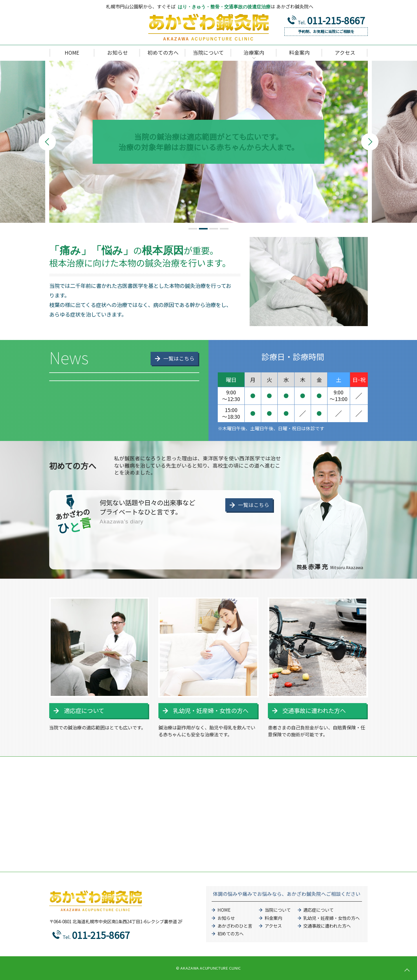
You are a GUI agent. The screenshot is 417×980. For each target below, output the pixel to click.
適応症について (84, 710)
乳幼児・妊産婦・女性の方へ (211, 710)
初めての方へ (231, 933)
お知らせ (226, 918)
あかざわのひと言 (235, 926)
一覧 (179, 358)
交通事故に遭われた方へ (314, 710)
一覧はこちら (254, 505)
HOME (224, 910)
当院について (278, 910)
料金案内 (273, 918)
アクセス (273, 926)
